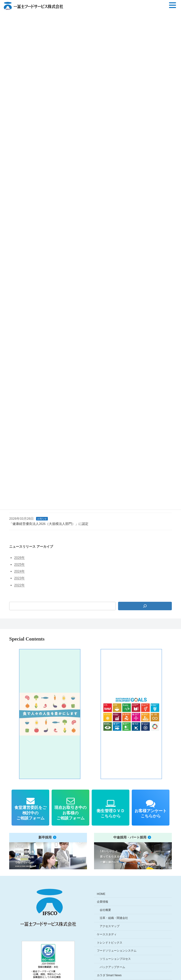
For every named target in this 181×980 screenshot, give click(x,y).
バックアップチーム (112, 967)
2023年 (19, 578)
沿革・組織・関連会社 (114, 918)
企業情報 (103, 902)
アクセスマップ (110, 926)
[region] (90, 714)
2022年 (19, 585)
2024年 (19, 571)
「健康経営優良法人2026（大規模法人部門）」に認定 (49, 524)
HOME (101, 894)
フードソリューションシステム (117, 951)
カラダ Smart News (109, 975)
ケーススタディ (107, 934)
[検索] (145, 606)
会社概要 (105, 910)
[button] (50, 714)
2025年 (19, 564)
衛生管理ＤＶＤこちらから (110, 813)
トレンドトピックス (110, 942)
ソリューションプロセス (115, 959)
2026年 (19, 558)
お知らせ (42, 518)
